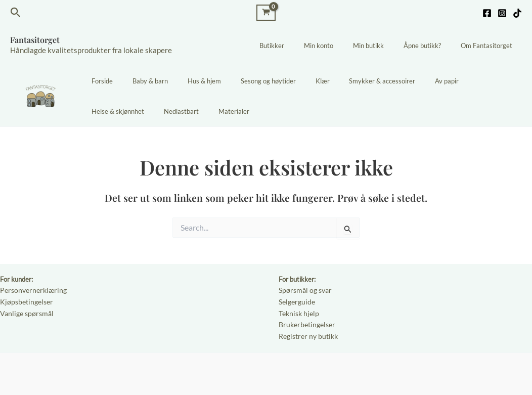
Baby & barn (141, 81)
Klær (293, 81)
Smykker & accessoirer (347, 81)
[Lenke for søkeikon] (16, 13)
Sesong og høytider (246, 81)
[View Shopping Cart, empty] (266, 12)
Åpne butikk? (432, 46)
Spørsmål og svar (303, 290)
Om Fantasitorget (490, 46)
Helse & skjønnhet (456, 81)
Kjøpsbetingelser (24, 301)
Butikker (301, 46)
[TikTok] (517, 13)
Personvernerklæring (31, 290)
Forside (99, 81)
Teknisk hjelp (297, 312)
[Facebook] (487, 13)
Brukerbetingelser (305, 323)
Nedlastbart (106, 111)
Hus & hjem (188, 81)
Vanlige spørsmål (25, 312)
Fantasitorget (35, 40)
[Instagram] (502, 13)
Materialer (152, 111)
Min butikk (385, 46)
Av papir (405, 81)
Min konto (341, 46)
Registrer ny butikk (306, 333)
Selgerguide (296, 301)
